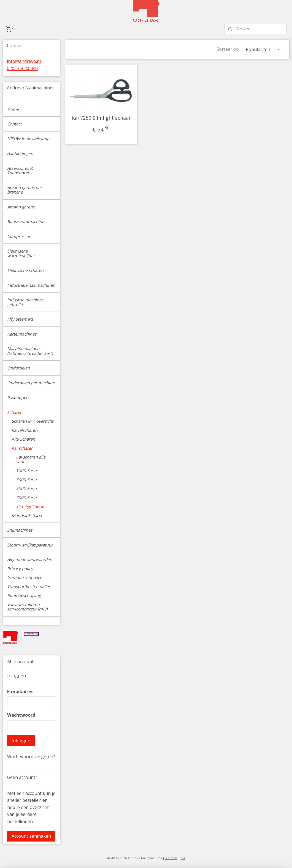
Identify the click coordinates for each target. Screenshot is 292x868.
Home (13, 109)
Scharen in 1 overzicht (32, 421)
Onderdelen (18, 368)
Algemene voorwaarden (30, 559)
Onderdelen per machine (31, 383)
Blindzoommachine (26, 221)
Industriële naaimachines (31, 285)
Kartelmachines (22, 334)
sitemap (171, 858)
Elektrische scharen (25, 270)
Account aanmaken (31, 836)
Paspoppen (18, 397)
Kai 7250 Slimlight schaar (101, 118)
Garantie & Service (25, 577)
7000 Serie (26, 497)
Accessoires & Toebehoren (20, 171)
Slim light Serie (30, 506)
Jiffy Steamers (20, 319)
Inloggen (21, 741)
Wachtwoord (21, 715)
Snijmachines (20, 530)
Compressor (19, 236)
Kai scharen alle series (31, 459)
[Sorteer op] (263, 49)
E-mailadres (20, 692)
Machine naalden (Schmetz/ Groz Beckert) (30, 351)
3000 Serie (26, 479)
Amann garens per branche (25, 190)
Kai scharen (22, 448)
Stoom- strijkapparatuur (30, 545)
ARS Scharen (23, 439)
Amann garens (21, 207)
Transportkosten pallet (29, 586)
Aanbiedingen (20, 153)
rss (183, 858)
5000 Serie (26, 488)
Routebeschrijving (24, 595)
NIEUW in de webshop (28, 139)
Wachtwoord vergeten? (31, 757)
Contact (14, 124)
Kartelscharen (25, 430)
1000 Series (27, 470)
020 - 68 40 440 (22, 68)
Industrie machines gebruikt (25, 302)
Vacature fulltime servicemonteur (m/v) (27, 607)
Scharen (15, 412)
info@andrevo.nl (24, 61)
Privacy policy (20, 569)
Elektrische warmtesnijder (21, 253)
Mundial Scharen (27, 515)
